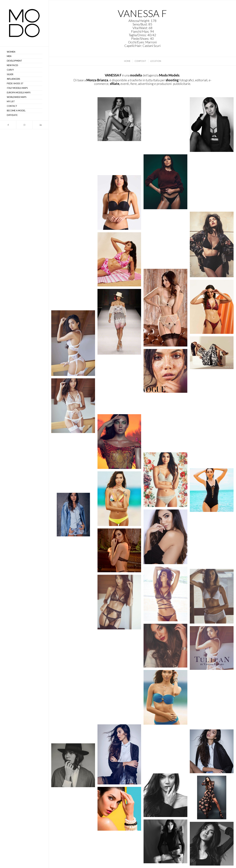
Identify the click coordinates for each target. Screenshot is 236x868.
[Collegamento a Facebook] (8, 125)
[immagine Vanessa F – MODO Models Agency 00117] (213, 649)
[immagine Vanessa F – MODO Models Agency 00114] (74, 669)
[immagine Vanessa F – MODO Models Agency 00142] (213, 126)
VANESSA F (113, 75)
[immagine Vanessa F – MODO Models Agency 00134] (167, 424)
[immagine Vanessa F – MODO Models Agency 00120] (121, 603)
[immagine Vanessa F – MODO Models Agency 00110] (74, 720)
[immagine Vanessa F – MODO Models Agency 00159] (213, 308)
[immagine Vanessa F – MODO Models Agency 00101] (167, 843)
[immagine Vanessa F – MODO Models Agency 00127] (74, 516)
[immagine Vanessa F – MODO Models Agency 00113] (167, 699)
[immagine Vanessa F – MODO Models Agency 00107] (213, 753)
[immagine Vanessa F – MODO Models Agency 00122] (167, 595)
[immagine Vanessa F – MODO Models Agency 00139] (121, 386)
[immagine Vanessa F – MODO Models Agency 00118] (167, 647)
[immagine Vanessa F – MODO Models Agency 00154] (121, 323)
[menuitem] (24, 52)
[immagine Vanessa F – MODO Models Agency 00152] (74, 344)
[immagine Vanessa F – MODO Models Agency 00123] (74, 566)
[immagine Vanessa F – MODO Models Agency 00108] (167, 750)
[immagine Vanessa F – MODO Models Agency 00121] (213, 597)
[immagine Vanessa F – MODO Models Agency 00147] (74, 208)
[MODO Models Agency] (24, 23)
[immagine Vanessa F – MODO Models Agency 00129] (213, 491)
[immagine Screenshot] (74, 120)
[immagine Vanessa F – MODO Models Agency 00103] (121, 810)
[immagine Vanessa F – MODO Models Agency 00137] (121, 204)
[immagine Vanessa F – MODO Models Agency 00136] (167, 240)
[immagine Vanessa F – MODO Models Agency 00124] (121, 552)
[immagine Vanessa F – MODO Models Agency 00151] (213, 246)
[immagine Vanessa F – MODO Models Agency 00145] (167, 126)
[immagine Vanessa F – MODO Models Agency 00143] (167, 183)
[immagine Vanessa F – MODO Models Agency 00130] (167, 481)
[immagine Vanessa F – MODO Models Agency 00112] (213, 701)
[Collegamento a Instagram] (24, 125)
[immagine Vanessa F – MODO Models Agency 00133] (121, 443)
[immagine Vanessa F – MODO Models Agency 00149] (213, 354)
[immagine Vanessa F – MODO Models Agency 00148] (167, 372)
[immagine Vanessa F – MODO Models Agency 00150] (74, 158)
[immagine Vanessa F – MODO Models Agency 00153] (121, 159)
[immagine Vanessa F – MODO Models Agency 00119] (74, 617)
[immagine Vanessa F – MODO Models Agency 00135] (74, 407)
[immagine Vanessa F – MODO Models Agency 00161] (74, 276)
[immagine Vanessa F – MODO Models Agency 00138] (213, 397)
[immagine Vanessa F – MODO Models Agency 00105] (167, 797)
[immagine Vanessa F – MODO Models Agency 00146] (121, 120)
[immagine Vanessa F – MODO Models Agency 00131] (74, 464)
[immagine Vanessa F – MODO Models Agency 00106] (74, 766)
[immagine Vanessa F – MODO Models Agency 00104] (213, 799)
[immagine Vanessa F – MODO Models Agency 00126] (167, 538)
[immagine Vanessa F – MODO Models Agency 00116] (121, 655)
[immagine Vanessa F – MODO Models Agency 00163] (121, 261)
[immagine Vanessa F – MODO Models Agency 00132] (213, 445)
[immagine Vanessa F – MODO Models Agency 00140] (213, 183)
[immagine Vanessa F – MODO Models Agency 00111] (121, 701)
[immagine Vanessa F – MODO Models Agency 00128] (121, 500)
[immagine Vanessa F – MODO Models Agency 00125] (213, 542)
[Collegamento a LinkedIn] (41, 125)
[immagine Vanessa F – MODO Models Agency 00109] (121, 756)
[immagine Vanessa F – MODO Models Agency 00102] (74, 813)
